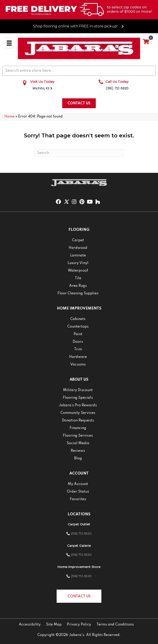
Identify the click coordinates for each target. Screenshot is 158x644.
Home (10, 117)
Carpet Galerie (79, 546)
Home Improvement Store (79, 567)
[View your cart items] (146, 42)
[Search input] (79, 71)
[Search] (79, 153)
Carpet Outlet (79, 524)
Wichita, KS (42, 88)
